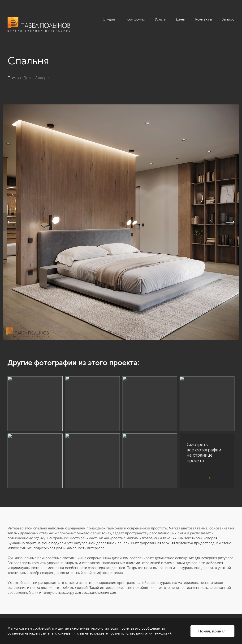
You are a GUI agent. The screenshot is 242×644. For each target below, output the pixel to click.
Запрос (228, 19)
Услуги (160, 19)
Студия (109, 19)
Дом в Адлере (36, 78)
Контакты (204, 19)
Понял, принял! (212, 631)
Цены (181, 19)
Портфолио (135, 19)
